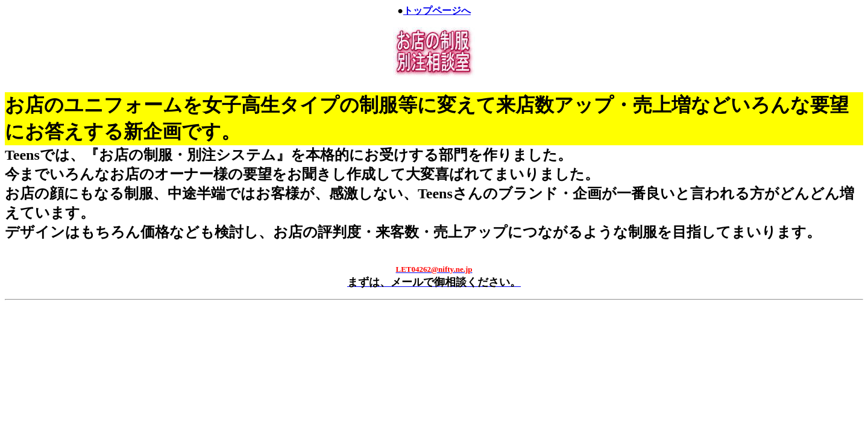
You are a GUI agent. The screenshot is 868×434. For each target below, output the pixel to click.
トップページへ (437, 11)
